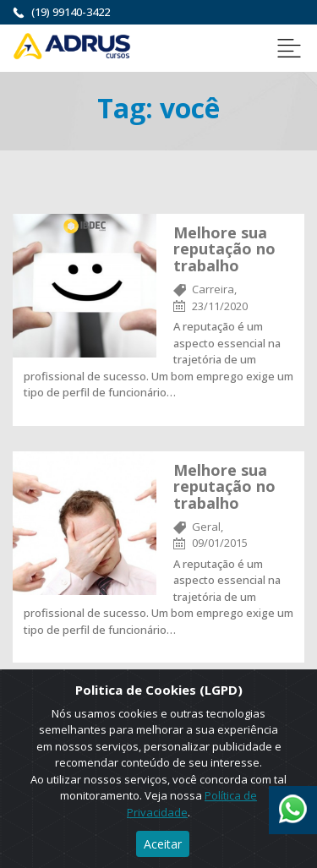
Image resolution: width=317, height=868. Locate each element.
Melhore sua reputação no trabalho (224, 249)
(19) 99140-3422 (71, 12)
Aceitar (163, 844)
